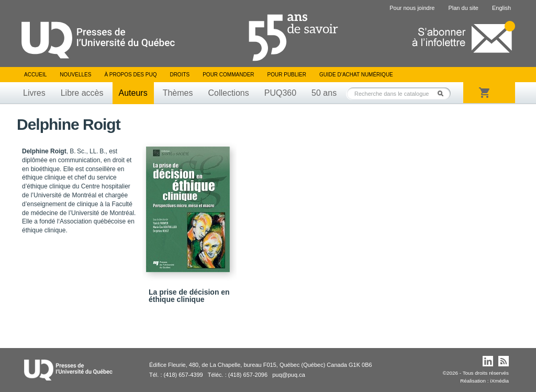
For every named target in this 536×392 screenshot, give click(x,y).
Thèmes (178, 93)
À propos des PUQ (130, 75)
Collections (228, 93)
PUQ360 (280, 93)
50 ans (324, 93)
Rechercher (443, 93)
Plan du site (463, 8)
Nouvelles (75, 75)
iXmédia (499, 381)
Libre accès (82, 93)
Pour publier (287, 75)
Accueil (35, 75)
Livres (34, 93)
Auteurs (133, 93)
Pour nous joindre (412, 8)
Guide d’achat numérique (356, 75)
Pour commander (228, 75)
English (501, 8)
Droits (180, 75)
